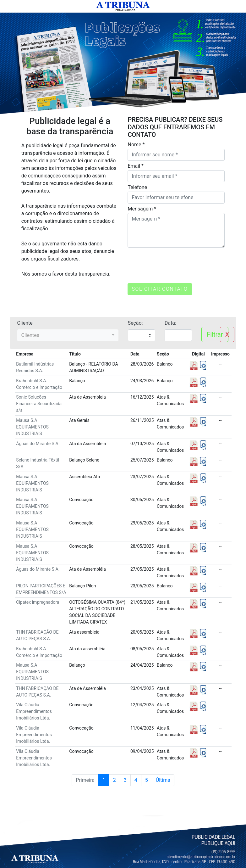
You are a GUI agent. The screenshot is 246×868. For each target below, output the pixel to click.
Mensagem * (142, 209)
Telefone (137, 187)
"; (142, 335)
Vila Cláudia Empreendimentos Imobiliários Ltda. (34, 711)
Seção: (135, 323)
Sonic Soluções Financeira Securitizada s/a (39, 404)
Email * (135, 166)
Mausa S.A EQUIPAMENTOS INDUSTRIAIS (32, 427)
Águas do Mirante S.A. (38, 444)
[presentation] (175, 261)
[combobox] (68, 335)
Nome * (136, 145)
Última (163, 780)
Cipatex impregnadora (38, 602)
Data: (170, 323)
